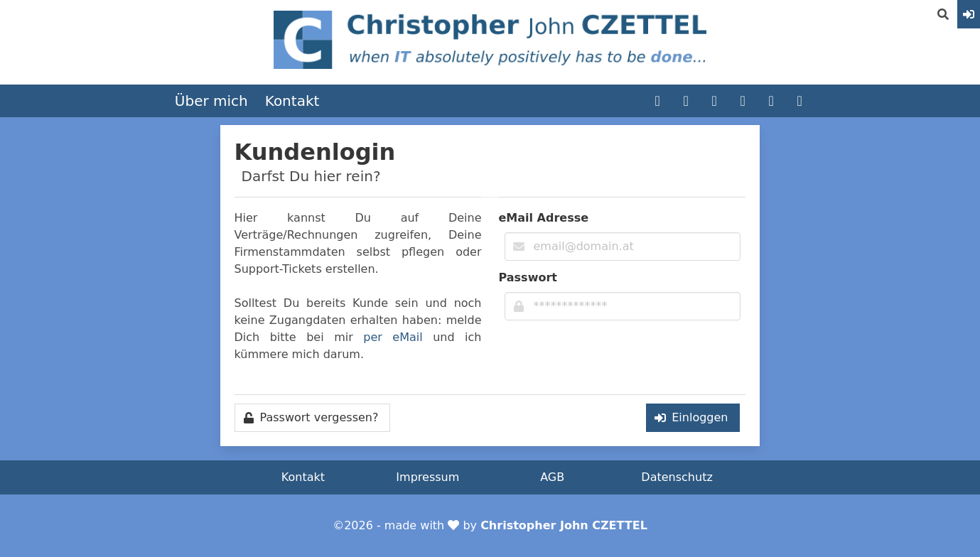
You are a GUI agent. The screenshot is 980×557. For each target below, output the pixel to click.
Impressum (427, 477)
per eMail (393, 337)
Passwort (528, 277)
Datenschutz (677, 477)
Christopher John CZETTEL (564, 525)
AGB (552, 477)
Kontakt (292, 101)
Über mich (211, 101)
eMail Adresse (544, 218)
